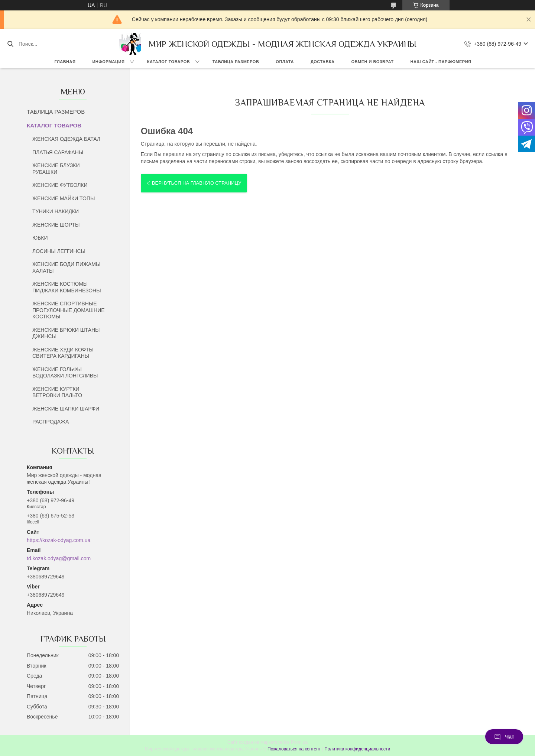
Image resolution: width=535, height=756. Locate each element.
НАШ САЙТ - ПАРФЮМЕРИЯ (441, 62)
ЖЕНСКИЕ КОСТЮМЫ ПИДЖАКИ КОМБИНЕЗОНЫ (67, 287)
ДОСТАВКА (323, 62)
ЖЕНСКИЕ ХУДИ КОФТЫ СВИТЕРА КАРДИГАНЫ (63, 353)
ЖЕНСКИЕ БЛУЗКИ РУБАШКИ (56, 169)
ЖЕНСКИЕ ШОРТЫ (56, 225)
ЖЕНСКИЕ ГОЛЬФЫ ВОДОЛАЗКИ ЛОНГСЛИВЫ (65, 373)
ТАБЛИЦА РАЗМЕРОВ (236, 62)
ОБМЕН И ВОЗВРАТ (373, 62)
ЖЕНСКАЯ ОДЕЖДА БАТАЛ (66, 139)
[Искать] (10, 44)
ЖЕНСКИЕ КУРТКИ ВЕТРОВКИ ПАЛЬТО (57, 392)
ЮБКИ (40, 238)
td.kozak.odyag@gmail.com (59, 558)
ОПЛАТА (285, 62)
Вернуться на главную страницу (197, 183)
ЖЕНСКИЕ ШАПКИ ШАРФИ (66, 409)
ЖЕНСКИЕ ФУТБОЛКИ (60, 185)
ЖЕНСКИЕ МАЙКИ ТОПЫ (64, 198)
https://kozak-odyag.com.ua (59, 540)
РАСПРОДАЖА (51, 422)
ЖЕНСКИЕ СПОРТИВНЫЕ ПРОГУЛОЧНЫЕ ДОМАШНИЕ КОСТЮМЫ (69, 310)
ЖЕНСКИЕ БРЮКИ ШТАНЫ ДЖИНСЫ (66, 333)
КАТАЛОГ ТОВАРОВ (168, 62)
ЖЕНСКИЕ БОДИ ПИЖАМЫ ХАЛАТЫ (66, 267)
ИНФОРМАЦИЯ (108, 62)
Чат (504, 737)
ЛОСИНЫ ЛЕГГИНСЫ (59, 251)
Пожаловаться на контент (294, 749)
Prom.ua (299, 742)
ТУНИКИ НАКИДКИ (56, 211)
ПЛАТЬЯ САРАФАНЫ (58, 152)
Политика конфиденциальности (357, 749)
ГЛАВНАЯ (65, 62)
